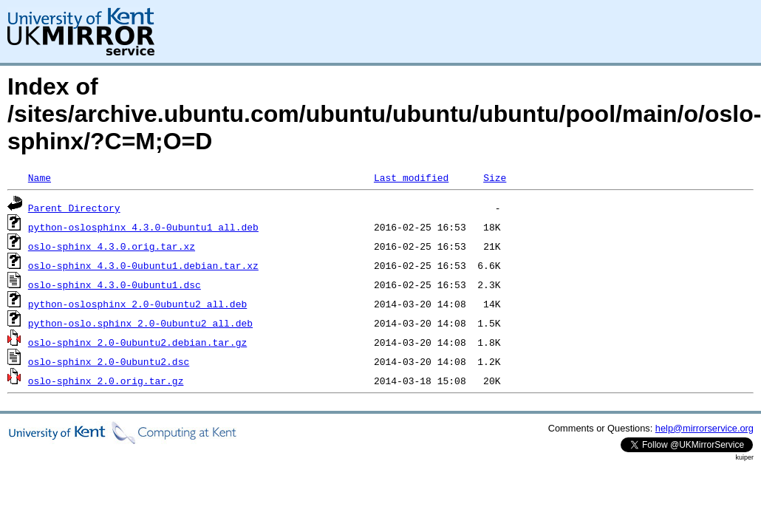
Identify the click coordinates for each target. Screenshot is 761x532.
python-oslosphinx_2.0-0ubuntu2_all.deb (137, 304)
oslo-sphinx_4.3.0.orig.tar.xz (112, 246)
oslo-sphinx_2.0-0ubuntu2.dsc (109, 361)
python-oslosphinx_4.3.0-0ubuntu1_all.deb (143, 227)
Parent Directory (74, 208)
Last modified (411, 177)
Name (40, 177)
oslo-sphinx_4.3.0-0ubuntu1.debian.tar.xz (143, 265)
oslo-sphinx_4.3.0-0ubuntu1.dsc (115, 284)
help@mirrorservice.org (704, 428)
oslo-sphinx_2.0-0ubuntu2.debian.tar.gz (137, 342)
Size (495, 177)
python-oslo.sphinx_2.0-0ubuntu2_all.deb (140, 323)
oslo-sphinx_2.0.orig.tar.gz (106, 381)
